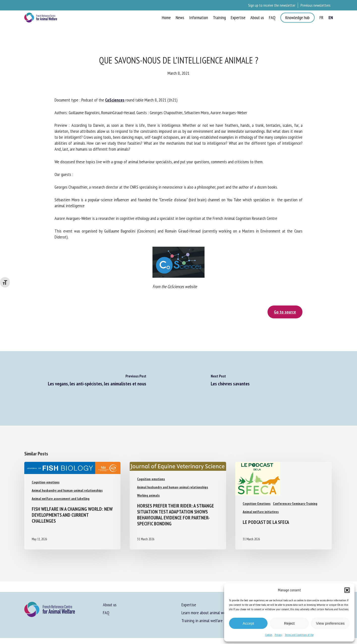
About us (110, 605)
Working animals (148, 495)
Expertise (189, 605)
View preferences (330, 623)
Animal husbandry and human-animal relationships (67, 490)
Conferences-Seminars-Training (295, 504)
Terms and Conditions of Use (299, 635)
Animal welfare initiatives (261, 512)
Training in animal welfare (202, 621)
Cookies (269, 635)
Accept (248, 623)
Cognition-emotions (46, 482)
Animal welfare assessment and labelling (61, 499)
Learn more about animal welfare (207, 613)
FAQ (106, 613)
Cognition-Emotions (257, 504)
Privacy (279, 635)
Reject (289, 623)
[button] (347, 590)
